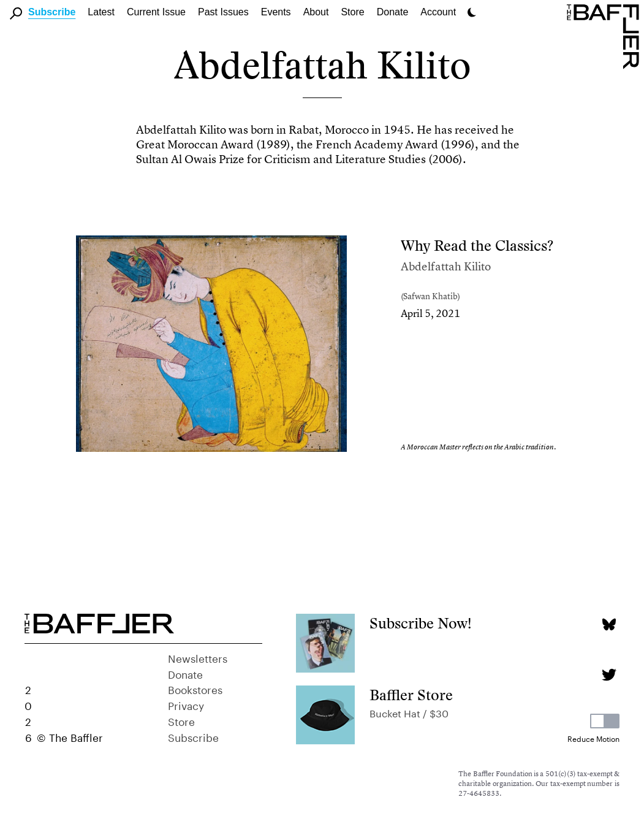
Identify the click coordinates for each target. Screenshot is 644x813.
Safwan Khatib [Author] (430, 296)
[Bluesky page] (609, 624)
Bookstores (195, 689)
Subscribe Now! (421, 623)
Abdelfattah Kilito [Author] (446, 266)
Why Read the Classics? (477, 246)
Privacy (186, 704)
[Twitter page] (609, 675)
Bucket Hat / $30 (409, 712)
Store (181, 720)
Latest (101, 12)
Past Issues (223, 12)
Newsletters (198, 657)
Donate (393, 12)
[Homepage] (605, 36)
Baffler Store (411, 695)
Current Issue (156, 12)
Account (438, 12)
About (316, 12)
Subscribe (52, 12)
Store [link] (352, 12)
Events (276, 12)
